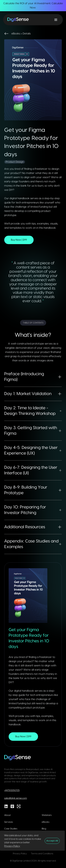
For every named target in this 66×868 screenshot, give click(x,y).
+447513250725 (12, 790)
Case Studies (11, 829)
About (7, 815)
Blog (44, 829)
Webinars (47, 815)
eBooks (45, 822)
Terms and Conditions (42, 854)
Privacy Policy (12, 846)
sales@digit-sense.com (16, 798)
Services (9, 822)
